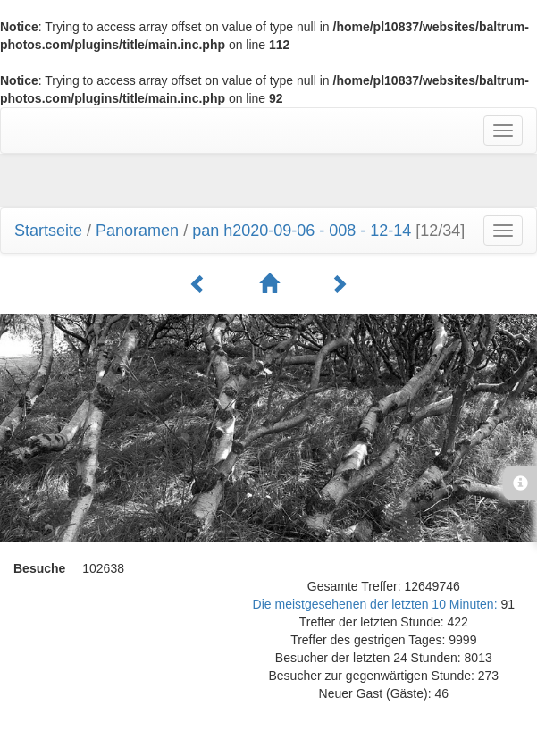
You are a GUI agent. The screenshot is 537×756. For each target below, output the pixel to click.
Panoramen (137, 231)
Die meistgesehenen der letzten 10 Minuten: (377, 604)
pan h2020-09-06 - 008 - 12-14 (302, 231)
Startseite (48, 231)
